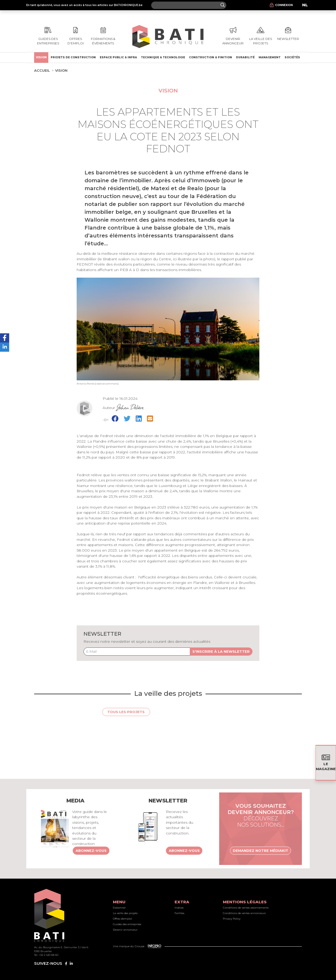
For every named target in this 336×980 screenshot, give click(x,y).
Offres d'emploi (122, 919)
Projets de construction (73, 57)
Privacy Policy (232, 919)
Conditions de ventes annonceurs (244, 913)
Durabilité (245, 57)
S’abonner (119, 908)
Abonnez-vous (91, 851)
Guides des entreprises (127, 924)
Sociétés (292, 57)
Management (270, 57)
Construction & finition (211, 57)
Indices (179, 908)
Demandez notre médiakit (261, 851)
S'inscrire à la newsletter (221, 651)
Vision (41, 57)
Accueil (42, 70)
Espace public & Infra (118, 57)
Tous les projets (126, 712)
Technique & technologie (163, 57)
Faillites (179, 913)
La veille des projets (125, 913)
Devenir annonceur (125, 930)
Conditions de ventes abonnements (246, 908)
